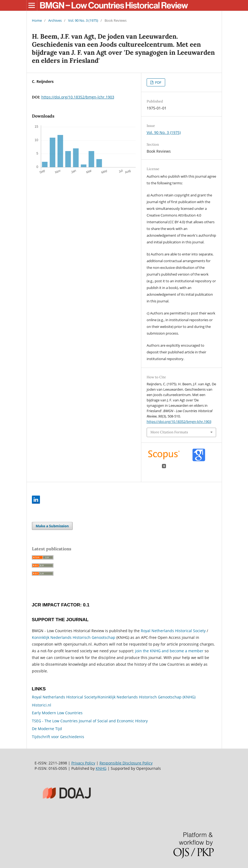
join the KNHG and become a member (169, 651)
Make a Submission (52, 526)
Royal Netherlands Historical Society (173, 631)
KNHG (101, 768)
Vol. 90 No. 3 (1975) (83, 20)
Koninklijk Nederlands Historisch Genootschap (74, 637)
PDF (158, 82)
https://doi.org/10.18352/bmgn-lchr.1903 (78, 97)
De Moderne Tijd (47, 729)
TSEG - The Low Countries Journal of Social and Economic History (90, 721)
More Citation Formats (169, 432)
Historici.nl (42, 705)
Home (37, 20)
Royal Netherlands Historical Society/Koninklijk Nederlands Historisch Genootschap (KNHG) (114, 697)
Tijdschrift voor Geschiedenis (58, 737)
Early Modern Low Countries (57, 713)
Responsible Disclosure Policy (126, 763)
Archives (55, 20)
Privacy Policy (83, 763)
